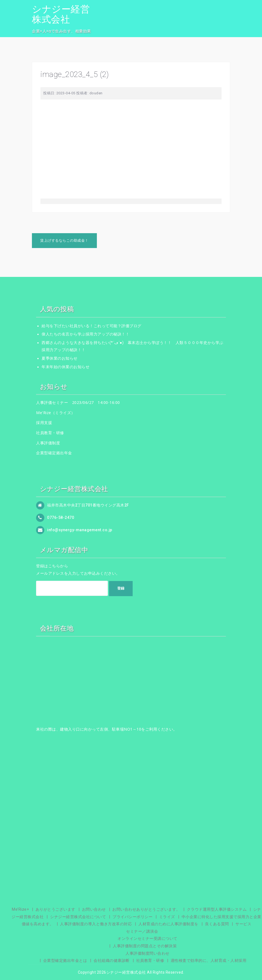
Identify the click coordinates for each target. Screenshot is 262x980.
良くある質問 (217, 924)
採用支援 (44, 422)
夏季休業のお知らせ (60, 358)
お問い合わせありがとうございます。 (146, 909)
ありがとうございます (55, 909)
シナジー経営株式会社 (61, 14)
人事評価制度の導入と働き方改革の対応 (96, 924)
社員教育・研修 (50, 433)
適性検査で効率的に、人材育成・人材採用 (209, 960)
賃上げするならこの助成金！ (64, 240)
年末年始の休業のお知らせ (65, 367)
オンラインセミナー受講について (148, 938)
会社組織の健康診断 (112, 960)
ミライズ (167, 917)
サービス (243, 924)
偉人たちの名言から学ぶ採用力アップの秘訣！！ (85, 334)
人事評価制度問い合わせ (148, 953)
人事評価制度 (48, 443)
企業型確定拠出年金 (54, 453)
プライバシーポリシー (133, 917)
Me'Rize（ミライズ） (56, 413)
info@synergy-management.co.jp (80, 530)
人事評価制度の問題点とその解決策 (145, 946)
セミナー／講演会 (142, 931)
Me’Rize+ (20, 909)
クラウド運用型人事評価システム (217, 909)
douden (96, 93)
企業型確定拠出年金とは (65, 960)
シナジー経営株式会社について (78, 917)
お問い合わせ (94, 909)
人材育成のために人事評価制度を (168, 924)
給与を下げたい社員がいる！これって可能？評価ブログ (92, 326)
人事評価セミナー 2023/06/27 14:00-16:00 (78, 402)
